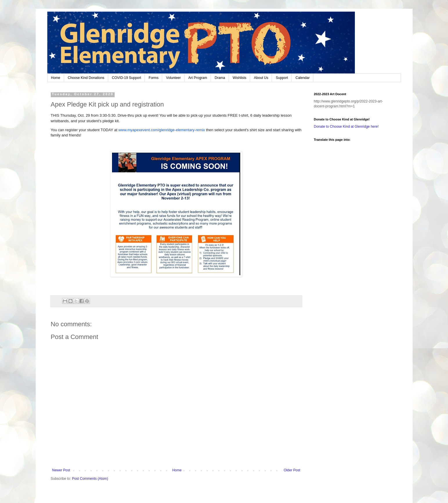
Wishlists (240, 78)
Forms (153, 78)
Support (282, 78)
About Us (261, 78)
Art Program (198, 78)
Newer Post (61, 470)
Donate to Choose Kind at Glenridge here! (346, 127)
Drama (220, 78)
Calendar (302, 78)
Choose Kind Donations (86, 78)
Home (56, 78)
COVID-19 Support (127, 78)
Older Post (292, 470)
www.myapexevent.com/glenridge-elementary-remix (162, 130)
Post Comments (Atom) (90, 479)
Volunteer (173, 78)
